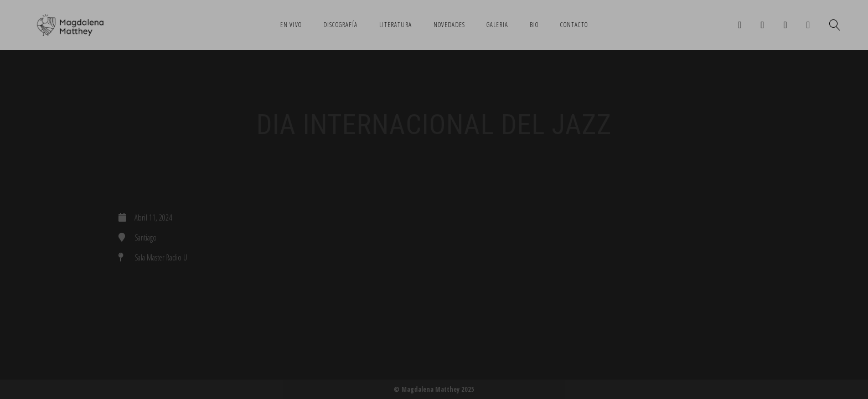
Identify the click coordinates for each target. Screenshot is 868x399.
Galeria (497, 25)
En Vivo (291, 25)
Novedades (449, 25)
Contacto (574, 25)
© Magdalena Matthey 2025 (434, 389)
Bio (534, 25)
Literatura (396, 25)
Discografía (340, 25)
